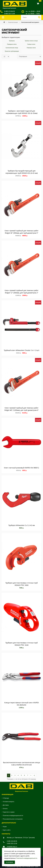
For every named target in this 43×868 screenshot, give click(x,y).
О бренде (6, 798)
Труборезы (12, 41)
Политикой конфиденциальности (27, 858)
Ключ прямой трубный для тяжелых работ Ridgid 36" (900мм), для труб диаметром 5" (22, 232)
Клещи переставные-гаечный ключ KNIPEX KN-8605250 (22, 704)
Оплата (5, 809)
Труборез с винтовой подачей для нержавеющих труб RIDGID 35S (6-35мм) (22, 112)
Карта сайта (7, 830)
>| (34, 775)
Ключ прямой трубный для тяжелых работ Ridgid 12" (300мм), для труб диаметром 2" (22, 292)
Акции (5, 827)
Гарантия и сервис (9, 812)
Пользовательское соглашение (13, 819)
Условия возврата (8, 802)
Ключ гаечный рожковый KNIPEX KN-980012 (21, 468)
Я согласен (10, 862)
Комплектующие (13, 22)
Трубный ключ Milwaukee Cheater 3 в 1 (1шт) (22, 350)
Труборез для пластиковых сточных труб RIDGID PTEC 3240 (21, 644)
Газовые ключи (31, 44)
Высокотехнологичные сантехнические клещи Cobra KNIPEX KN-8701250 (22, 764)
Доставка (6, 805)
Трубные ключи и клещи (31, 41)
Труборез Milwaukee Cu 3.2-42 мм (22, 525)
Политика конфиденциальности (13, 816)
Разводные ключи (12, 44)
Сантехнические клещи (12, 48)
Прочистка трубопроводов (12, 51)
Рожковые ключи (31, 48)
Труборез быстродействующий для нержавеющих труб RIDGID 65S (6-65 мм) (22, 172)
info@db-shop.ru (12, 847)
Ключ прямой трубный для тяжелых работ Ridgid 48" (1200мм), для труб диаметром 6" (22, 409)
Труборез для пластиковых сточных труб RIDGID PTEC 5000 (21, 584)
